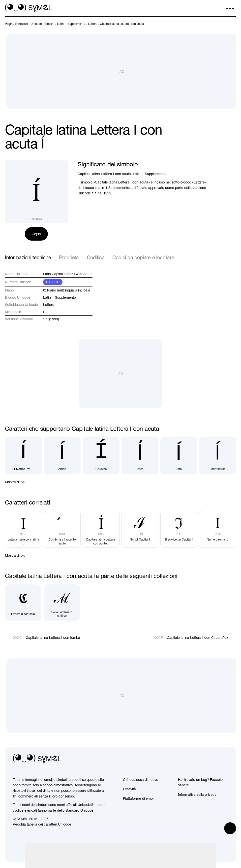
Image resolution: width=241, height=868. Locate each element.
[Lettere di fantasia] (23, 602)
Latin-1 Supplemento (60, 297)
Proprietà (69, 257)
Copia (36, 234)
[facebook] (224, 759)
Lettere (49, 305)
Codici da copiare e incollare (143, 257)
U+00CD (53, 282)
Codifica (96, 257)
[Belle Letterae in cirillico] (62, 602)
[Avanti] (233, 24)
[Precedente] (224, 24)
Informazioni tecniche (28, 257)
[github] (213, 759)
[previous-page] (16, 24)
